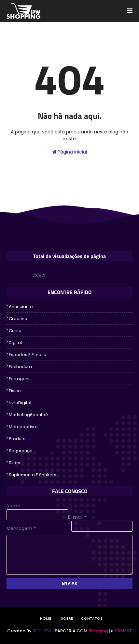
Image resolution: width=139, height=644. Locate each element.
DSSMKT (123, 631)
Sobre (67, 618)
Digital (15, 343)
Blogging (98, 631)
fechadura (20, 367)
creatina (18, 319)
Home (46, 618)
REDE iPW (42, 631)
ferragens (20, 379)
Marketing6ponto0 (28, 415)
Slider (15, 463)
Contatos (92, 618)
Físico (15, 391)
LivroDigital (20, 403)
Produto (17, 439)
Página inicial (69, 152)
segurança (21, 451)
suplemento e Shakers (33, 475)
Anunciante (21, 307)
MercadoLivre (23, 427)
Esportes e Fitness (27, 355)
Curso (15, 331)
